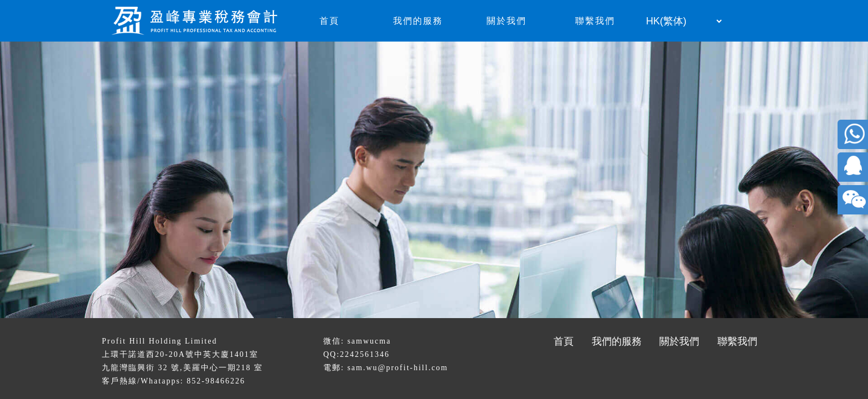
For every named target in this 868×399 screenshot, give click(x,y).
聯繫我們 (595, 21)
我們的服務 (418, 21)
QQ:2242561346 (356, 354)
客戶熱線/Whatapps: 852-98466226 (174, 381)
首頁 (329, 21)
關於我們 (507, 21)
